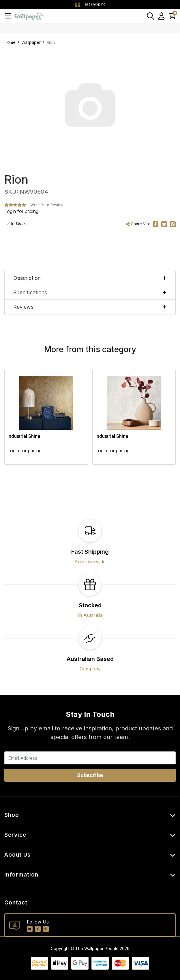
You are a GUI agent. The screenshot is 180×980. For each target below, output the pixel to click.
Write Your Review (47, 205)
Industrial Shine (24, 436)
